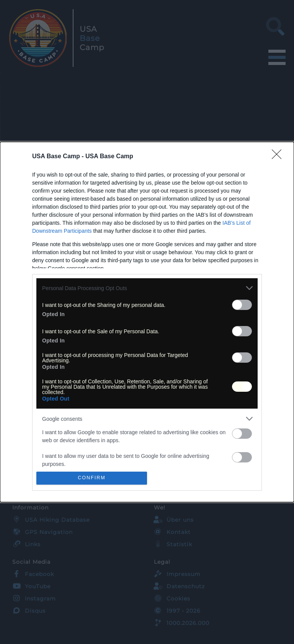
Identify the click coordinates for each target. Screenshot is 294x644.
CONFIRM (92, 478)
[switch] (242, 305)
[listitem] (147, 288)
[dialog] (147, 322)
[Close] (279, 157)
